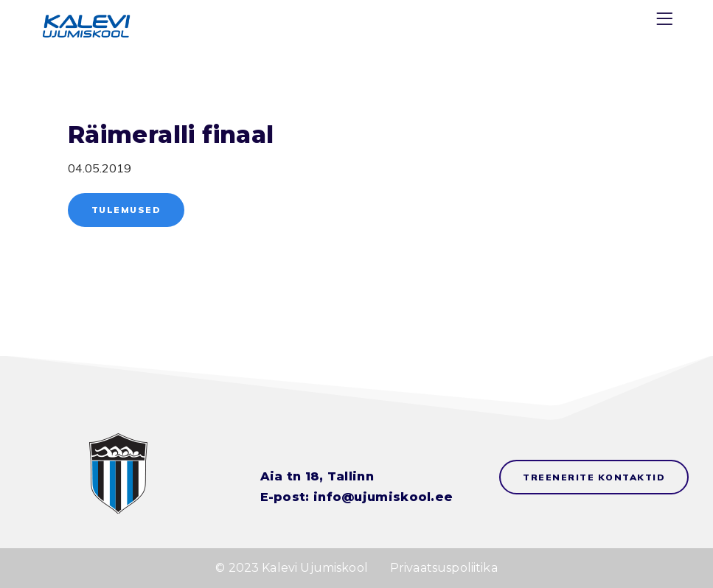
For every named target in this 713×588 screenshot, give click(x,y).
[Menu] (667, 22)
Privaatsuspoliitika (444, 568)
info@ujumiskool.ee (383, 497)
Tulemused (126, 210)
